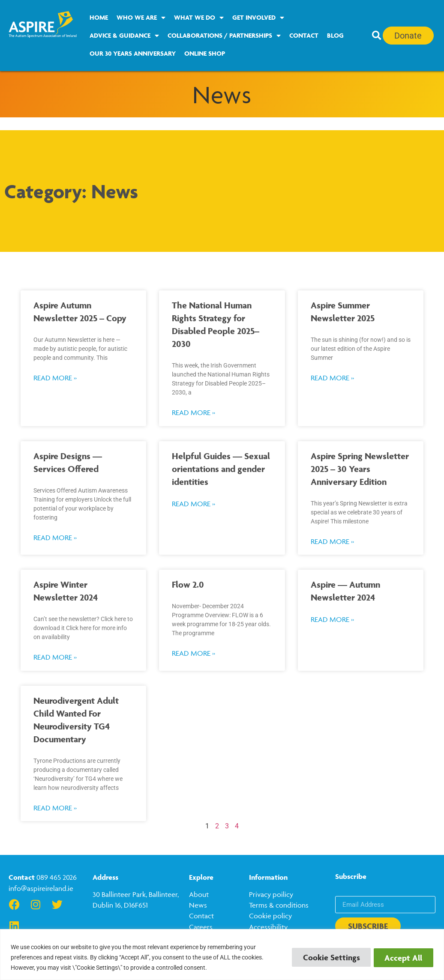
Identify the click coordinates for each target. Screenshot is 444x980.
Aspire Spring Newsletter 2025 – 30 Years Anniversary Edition (360, 469)
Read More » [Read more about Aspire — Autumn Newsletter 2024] (332, 619)
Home (99, 17)
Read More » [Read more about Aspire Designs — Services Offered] (55, 538)
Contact (304, 35)
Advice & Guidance (124, 36)
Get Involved (258, 18)
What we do (199, 18)
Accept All (402, 957)
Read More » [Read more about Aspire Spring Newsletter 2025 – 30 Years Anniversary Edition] (332, 541)
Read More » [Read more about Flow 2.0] (193, 653)
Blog (335, 35)
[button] (376, 36)
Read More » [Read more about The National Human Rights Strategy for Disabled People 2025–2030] (193, 412)
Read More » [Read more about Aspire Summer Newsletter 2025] (332, 378)
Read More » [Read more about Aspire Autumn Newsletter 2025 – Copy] (55, 378)
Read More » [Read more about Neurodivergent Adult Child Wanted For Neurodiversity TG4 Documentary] (55, 808)
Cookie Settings (326, 957)
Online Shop (205, 53)
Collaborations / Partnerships (224, 36)
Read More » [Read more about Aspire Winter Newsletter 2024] (55, 657)
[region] (222, 955)
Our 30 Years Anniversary (133, 53)
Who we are (141, 18)
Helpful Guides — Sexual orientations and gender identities (221, 469)
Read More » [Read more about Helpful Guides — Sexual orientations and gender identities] (193, 504)
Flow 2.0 (188, 584)
